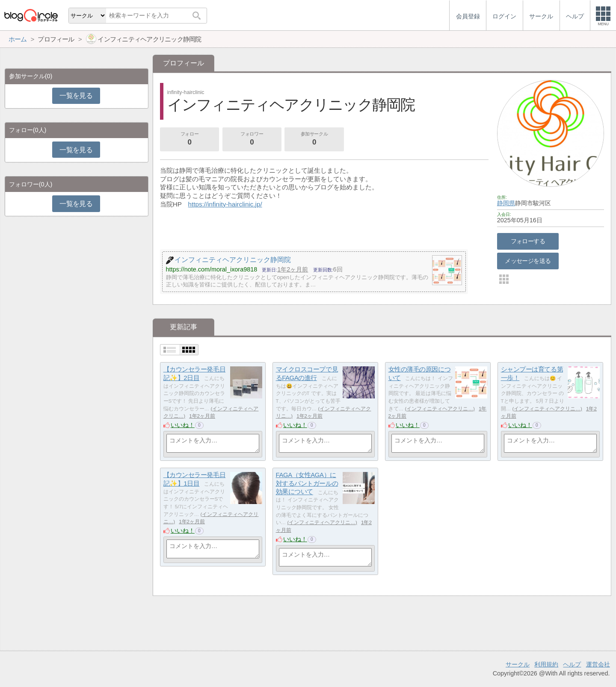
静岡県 (506, 203)
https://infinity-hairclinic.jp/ (225, 204)
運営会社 (598, 664)
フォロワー (252, 139)
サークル (518, 664)
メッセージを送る (528, 261)
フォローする (528, 241)
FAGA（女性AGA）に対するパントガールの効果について (307, 483)
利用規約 (546, 664)
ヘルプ (572, 664)
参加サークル (314, 139)
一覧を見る (76, 96)
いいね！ (183, 425)
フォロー (190, 139)
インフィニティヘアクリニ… (440, 409)
